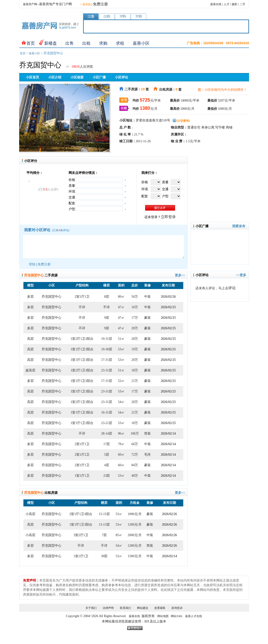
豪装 (147, 318)
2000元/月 (135, 535)
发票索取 (160, 608)
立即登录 (168, 217)
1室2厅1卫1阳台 (82, 339)
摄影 (235, 4)
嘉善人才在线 (194, 616)
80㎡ (121, 297)
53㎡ (121, 349)
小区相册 (77, 77)
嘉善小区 (141, 43)
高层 (30, 339)
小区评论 (121, 77)
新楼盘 (51, 43)
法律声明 (108, 608)
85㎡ (119, 535)
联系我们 (125, 608)
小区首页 (33, 77)
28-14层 (107, 434)
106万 (135, 434)
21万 (135, 381)
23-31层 (107, 370)
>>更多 (241, 275)
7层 (104, 535)
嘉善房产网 (30, 4)
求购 (103, 43)
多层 (30, 297)
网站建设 (143, 608)
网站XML (177, 616)
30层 (104, 556)
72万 (135, 455)
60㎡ (121, 455)
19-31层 (107, 339)
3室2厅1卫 (81, 535)
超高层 (30, 370)
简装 (147, 434)
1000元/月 (135, 514)
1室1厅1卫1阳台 (82, 349)
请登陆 (85, 4)
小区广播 (99, 77)
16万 (135, 307)
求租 (120, 43)
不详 (82, 307)
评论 (232, 288)
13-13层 (104, 525)
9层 (107, 318)
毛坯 (147, 455)
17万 (135, 318)
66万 (135, 444)
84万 (135, 465)
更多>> (180, 275)
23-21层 (107, 423)
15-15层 (104, 514)
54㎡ (121, 402)
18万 (135, 370)
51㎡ (121, 339)
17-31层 (107, 360)
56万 (135, 297)
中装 (147, 297)
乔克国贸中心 (51, 297)
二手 (242, 4)
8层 (107, 297)
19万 (135, 349)
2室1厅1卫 (82, 297)
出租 (86, 43)
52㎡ (121, 381)
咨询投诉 (177, 608)
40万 (135, 476)
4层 (107, 465)
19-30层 (107, 349)
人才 (227, 4)
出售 (70, 43)
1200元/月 (135, 525)
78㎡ (121, 444)
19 (143, 89)
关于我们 (91, 608)
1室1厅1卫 (82, 476)
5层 (107, 455)
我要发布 (239, 226)
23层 (106, 476)
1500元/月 (135, 556)
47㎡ (121, 307)
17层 (106, 444)
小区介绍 (55, 77)
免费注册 (100, 4)
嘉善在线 (216, 4)
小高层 (30, 514)
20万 (135, 328)
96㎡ (121, 434)
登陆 (32, 264)
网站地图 (163, 616)
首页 (31, 43)
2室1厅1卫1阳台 (81, 514)
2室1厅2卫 (82, 455)
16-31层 (107, 412)
